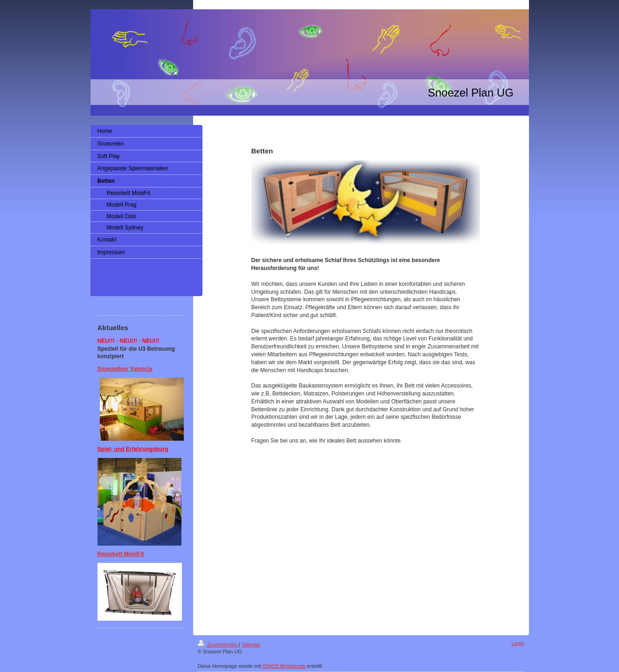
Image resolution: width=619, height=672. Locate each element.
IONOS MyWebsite (284, 666)
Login (518, 643)
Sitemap (251, 644)
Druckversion (218, 644)
